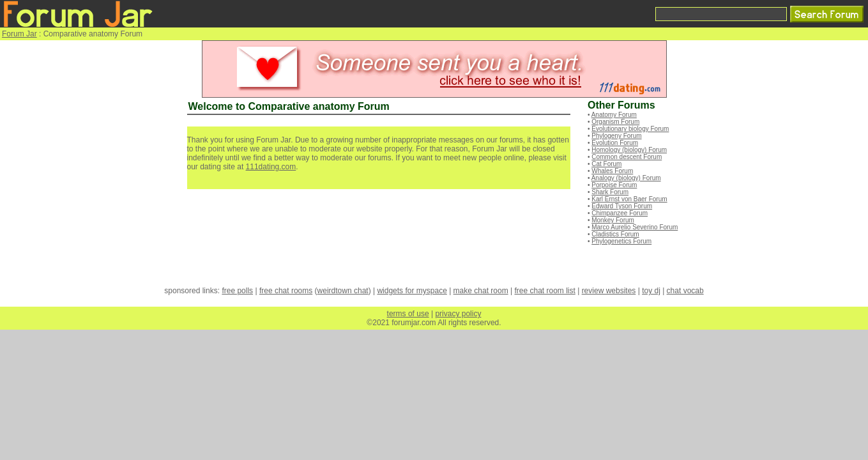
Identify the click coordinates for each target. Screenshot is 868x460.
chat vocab (685, 291)
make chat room (481, 291)
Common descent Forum (627, 157)
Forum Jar (19, 34)
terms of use (408, 314)
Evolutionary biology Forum (630, 129)
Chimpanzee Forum (620, 213)
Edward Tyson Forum (622, 206)
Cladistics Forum (615, 234)
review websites (609, 291)
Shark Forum (610, 192)
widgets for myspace (412, 291)
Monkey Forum (613, 220)
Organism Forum (615, 122)
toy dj (651, 291)
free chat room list (544, 291)
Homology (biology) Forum (629, 150)
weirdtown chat (343, 291)
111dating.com (271, 167)
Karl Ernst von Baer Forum (629, 199)
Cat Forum (606, 164)
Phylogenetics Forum (621, 241)
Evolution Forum (615, 143)
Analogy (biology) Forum (626, 178)
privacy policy (458, 314)
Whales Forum (612, 171)
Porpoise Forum (614, 185)
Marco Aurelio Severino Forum (635, 227)
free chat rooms (286, 291)
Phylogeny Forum (616, 136)
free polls (237, 291)
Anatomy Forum (614, 115)
